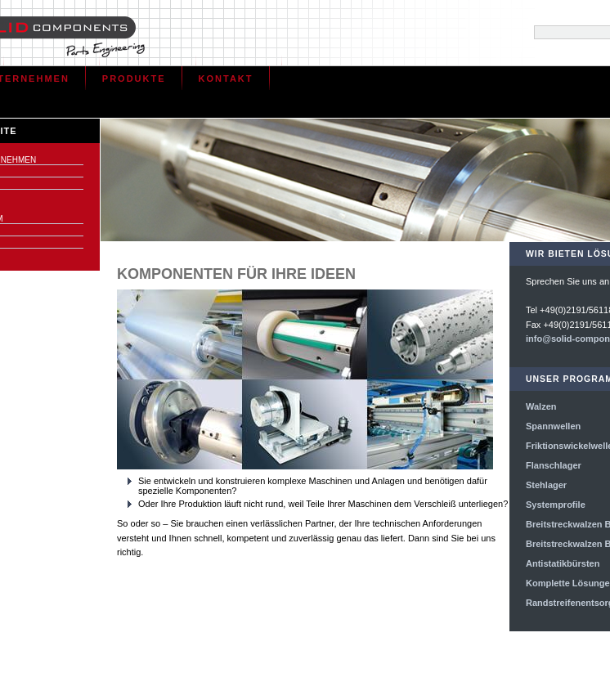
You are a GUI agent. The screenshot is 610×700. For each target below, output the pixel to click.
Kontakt (226, 79)
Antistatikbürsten (563, 563)
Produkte (134, 79)
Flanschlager (554, 465)
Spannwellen (553, 426)
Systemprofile (556, 505)
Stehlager (546, 485)
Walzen (541, 406)
